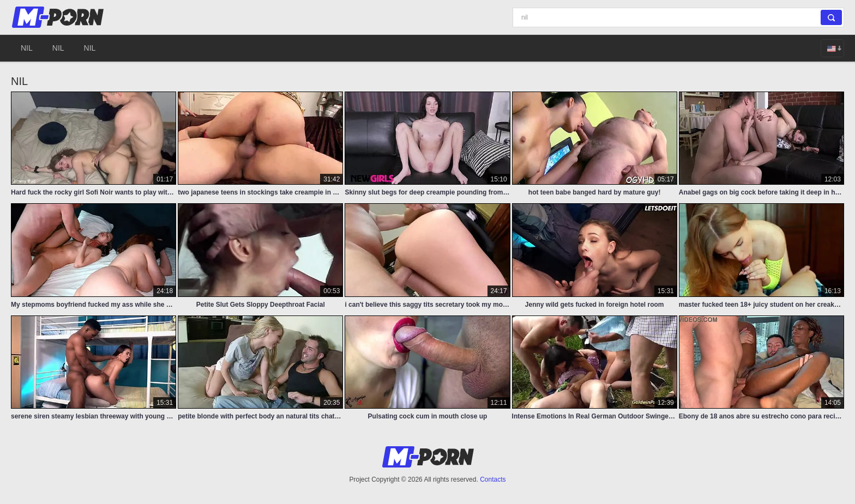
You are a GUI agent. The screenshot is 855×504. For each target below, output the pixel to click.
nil (27, 48)
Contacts (493, 479)
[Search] (678, 17)
